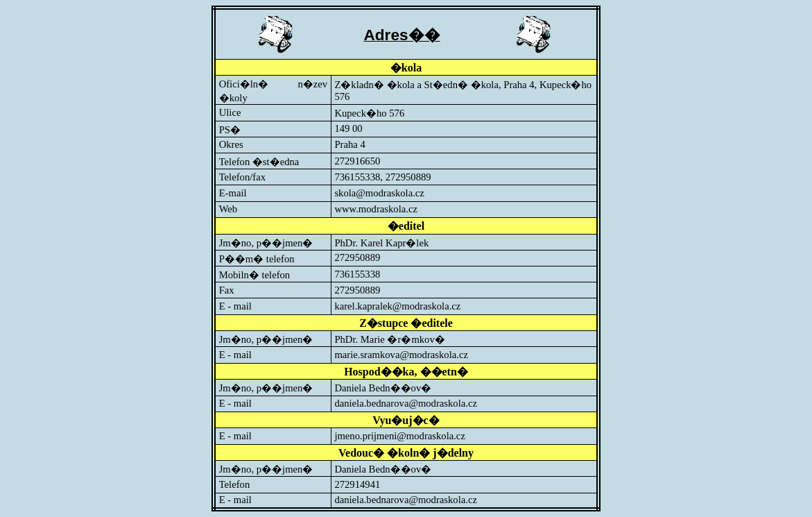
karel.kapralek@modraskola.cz (397, 306)
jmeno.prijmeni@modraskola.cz (400, 436)
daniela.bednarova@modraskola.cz (406, 403)
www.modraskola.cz (376, 209)
